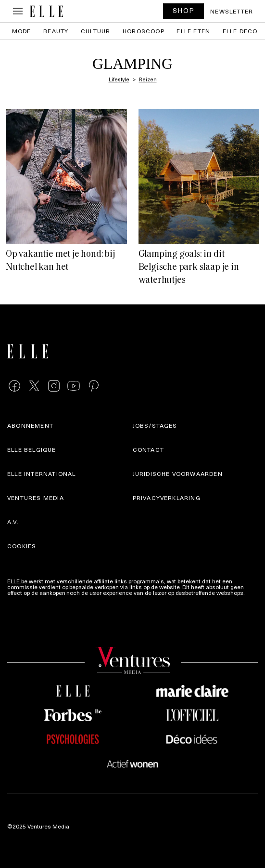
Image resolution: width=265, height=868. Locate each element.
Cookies (22, 546)
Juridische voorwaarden (178, 473)
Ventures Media (36, 498)
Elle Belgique (32, 449)
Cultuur (95, 31)
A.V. (13, 522)
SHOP (184, 10)
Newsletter (232, 11)
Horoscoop (144, 31)
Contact (148, 449)
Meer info (20, 598)
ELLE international (42, 473)
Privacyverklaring (167, 498)
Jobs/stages (155, 425)
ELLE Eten (193, 31)
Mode (22, 31)
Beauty (56, 31)
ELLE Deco (240, 31)
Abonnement (30, 425)
